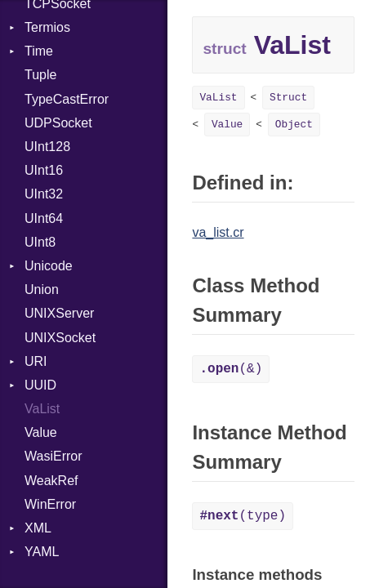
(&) (231, 369)
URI (36, 361)
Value (41, 432)
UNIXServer (59, 313)
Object (294, 125)
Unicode (49, 266)
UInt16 (44, 170)
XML (38, 528)
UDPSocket (58, 123)
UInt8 (40, 242)
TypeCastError (67, 99)
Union (42, 290)
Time (39, 51)
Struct (288, 98)
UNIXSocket (60, 338)
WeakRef (51, 481)
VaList (42, 409)
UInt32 (44, 194)
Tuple (40, 75)
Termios (47, 27)
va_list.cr (218, 232)
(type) (243, 516)
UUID (40, 385)
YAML (42, 552)
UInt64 (44, 218)
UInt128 (47, 147)
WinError (50, 504)
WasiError (54, 456)
